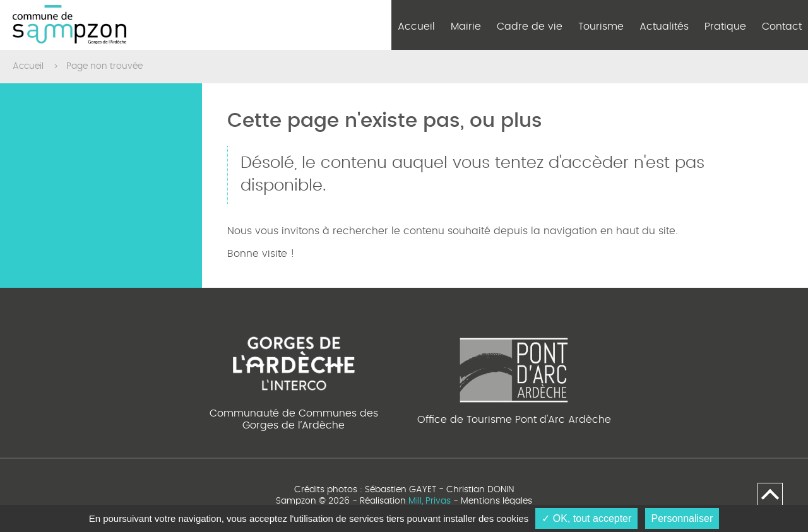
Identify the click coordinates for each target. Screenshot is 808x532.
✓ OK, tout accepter (586, 518)
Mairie (466, 27)
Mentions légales (496, 501)
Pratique (725, 27)
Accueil (416, 27)
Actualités (664, 27)
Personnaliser (682, 518)
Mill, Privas (430, 501)
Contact (782, 27)
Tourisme (601, 27)
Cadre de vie (530, 27)
